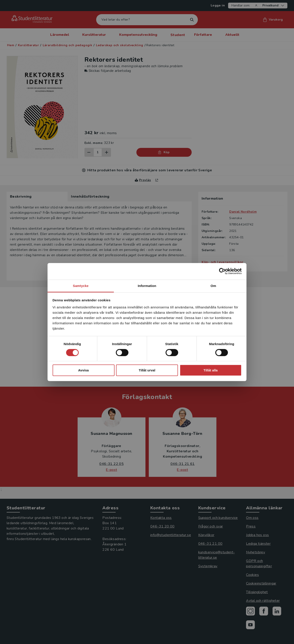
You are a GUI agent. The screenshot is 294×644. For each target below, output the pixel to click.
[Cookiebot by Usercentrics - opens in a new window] (222, 271)
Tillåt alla (211, 370)
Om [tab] (213, 286)
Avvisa (84, 370)
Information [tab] (147, 286)
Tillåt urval (147, 370)
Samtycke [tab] (81, 286)
